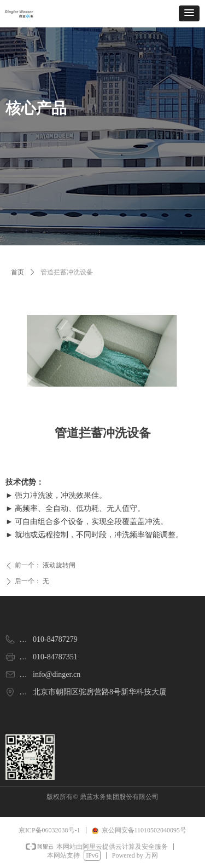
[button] (189, 13)
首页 (17, 272)
